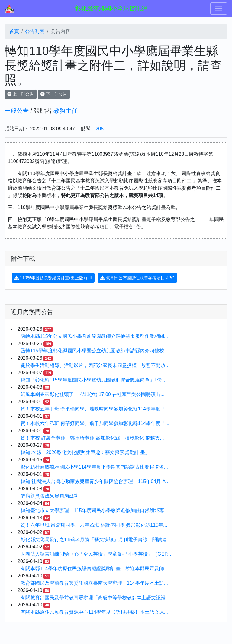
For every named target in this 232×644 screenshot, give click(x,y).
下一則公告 (54, 94)
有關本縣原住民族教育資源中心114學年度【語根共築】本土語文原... (94, 612)
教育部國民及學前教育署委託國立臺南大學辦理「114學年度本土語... (94, 583)
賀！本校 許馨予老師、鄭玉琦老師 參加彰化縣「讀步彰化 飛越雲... (92, 438)
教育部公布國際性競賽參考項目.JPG (137, 278)
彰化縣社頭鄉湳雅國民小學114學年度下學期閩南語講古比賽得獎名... (94, 467)
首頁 (14, 31)
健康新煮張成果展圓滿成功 (50, 496)
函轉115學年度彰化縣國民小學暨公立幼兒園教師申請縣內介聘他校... (94, 351)
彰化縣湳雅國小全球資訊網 (111, 8)
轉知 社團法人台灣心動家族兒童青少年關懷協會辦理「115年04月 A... (95, 481)
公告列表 (35, 31)
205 (100, 129)
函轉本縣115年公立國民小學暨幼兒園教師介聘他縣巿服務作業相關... (94, 336)
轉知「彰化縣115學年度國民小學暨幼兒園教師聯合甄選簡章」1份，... (96, 380)
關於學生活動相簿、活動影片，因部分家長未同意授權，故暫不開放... (95, 365)
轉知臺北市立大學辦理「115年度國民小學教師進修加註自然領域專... (94, 510)
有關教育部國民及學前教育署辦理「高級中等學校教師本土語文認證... (95, 598)
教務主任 (66, 111)
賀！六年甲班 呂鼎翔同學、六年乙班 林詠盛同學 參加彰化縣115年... (94, 525)
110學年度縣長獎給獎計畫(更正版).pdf (53, 278)
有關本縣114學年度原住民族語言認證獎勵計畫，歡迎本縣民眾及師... (94, 569)
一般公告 (17, 111)
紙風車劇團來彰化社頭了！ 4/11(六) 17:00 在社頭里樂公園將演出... (93, 394)
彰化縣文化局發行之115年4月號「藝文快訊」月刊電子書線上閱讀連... (96, 539)
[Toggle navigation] (219, 8)
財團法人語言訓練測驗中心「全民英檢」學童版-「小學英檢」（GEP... (96, 554)
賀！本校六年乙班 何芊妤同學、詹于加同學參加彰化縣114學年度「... (95, 423)
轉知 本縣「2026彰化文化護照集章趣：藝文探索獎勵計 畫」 (85, 452)
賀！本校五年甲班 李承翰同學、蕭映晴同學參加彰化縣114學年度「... (95, 409)
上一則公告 (21, 94)
